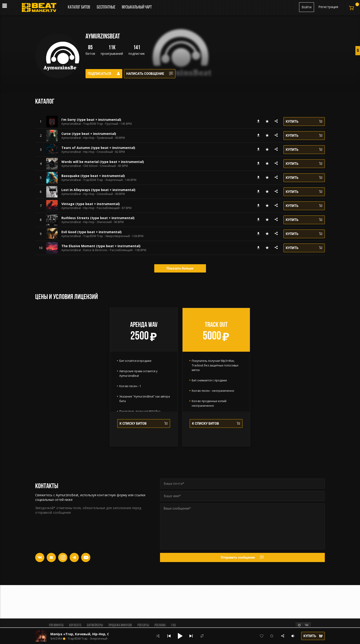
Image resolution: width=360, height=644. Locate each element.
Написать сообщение (153, 74)
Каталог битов (79, 7)
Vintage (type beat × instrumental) (91, 204)
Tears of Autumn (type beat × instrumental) (98, 148)
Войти (307, 7)
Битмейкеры (95, 625)
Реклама (160, 625)
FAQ (173, 625)
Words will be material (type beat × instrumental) (103, 162)
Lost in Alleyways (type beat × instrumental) (98, 190)
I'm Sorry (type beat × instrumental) (91, 120)
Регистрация (328, 7)
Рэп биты (143, 625)
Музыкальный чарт (137, 7)
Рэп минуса (56, 625)
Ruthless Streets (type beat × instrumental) (98, 218)
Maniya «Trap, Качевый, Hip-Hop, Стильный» (89, 634)
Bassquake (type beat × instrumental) (93, 176)
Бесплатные (106, 7)
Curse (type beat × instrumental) (89, 134)
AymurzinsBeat (71, 124)
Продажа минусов (120, 625)
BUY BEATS (75, 625)
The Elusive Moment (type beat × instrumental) (101, 246)
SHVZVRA (56, 639)
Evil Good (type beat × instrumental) (91, 232)
